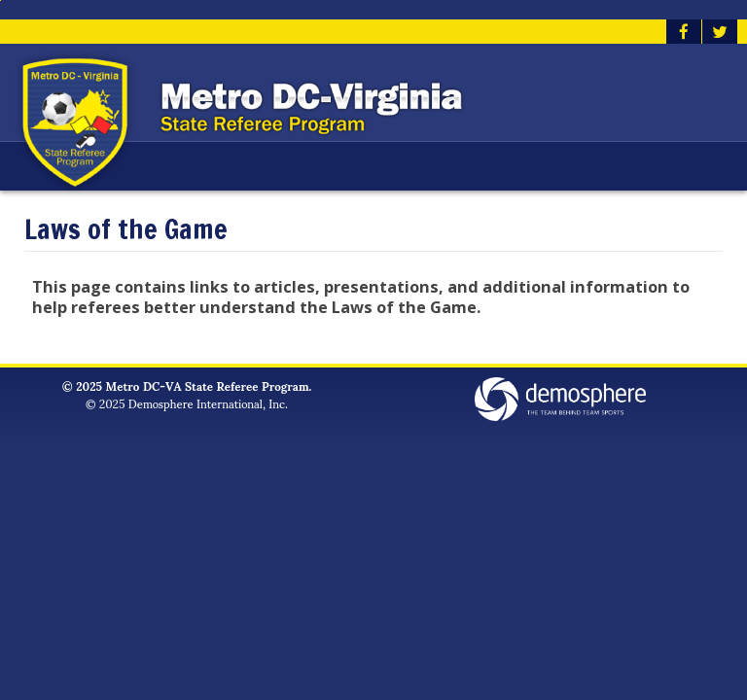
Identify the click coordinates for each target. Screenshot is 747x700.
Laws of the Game (126, 230)
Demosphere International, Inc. (208, 403)
